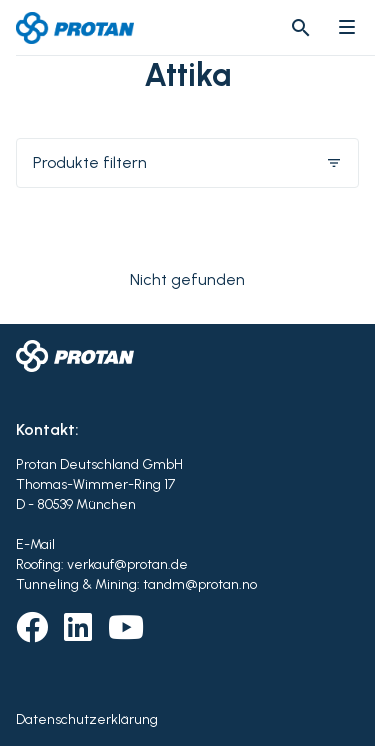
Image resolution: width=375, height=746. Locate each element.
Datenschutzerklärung (87, 719)
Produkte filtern (187, 162)
